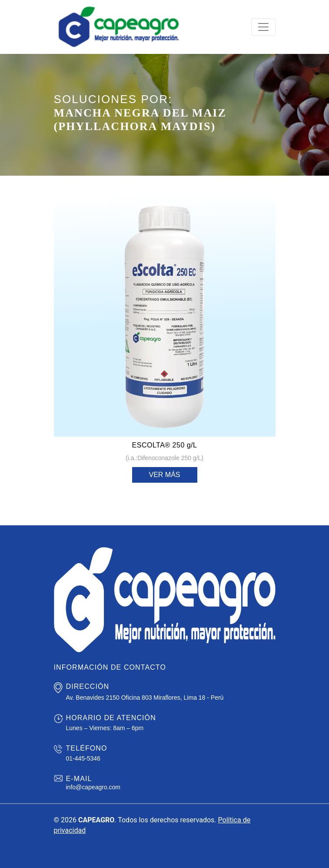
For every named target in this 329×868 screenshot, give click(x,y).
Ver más (164, 475)
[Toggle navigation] (263, 27)
